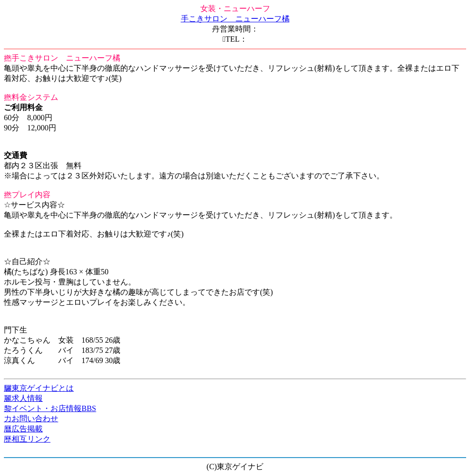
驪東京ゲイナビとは (39, 388)
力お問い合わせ (31, 419)
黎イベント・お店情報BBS (50, 408)
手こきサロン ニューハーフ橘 (235, 19)
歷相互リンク (27, 439)
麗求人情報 (23, 398)
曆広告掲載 (23, 429)
